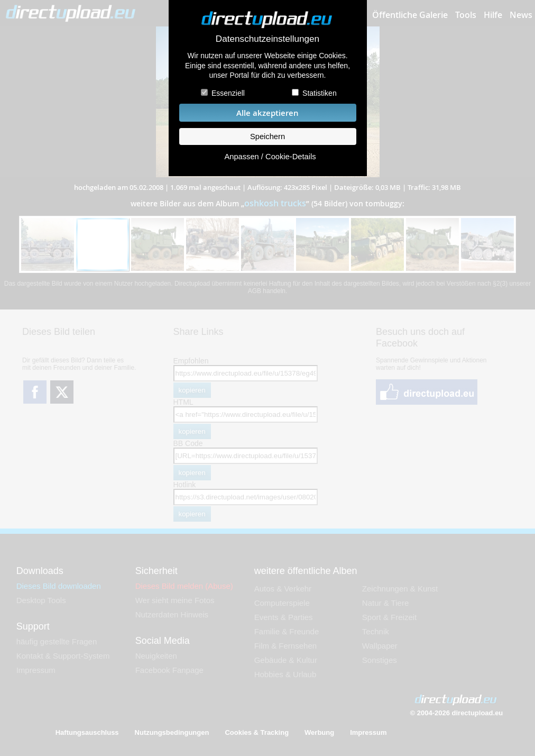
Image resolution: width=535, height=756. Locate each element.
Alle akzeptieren (267, 113)
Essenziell (228, 93)
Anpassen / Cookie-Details (270, 157)
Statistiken (320, 93)
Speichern (267, 136)
